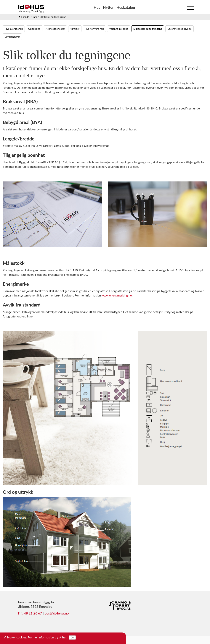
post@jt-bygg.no (57, 613)
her (64, 637)
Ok (72, 638)
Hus (97, 7)
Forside (25, 17)
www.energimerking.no (117, 295)
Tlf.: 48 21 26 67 (30, 613)
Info (35, 17)
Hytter (108, 7)
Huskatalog (126, 7)
